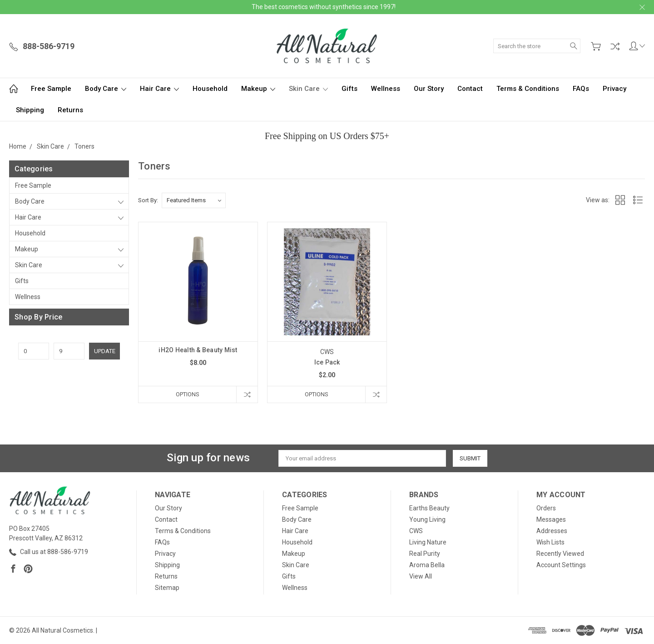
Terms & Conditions (528, 89)
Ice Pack (327, 362)
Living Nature (428, 542)
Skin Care (308, 89)
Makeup (258, 89)
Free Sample (51, 89)
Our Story (429, 89)
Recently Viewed (560, 554)
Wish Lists (550, 542)
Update (105, 351)
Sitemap (167, 588)
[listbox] (194, 200)
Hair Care (159, 89)
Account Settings (561, 565)
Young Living (427, 519)
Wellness (386, 89)
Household (210, 89)
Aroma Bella (427, 565)
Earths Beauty (429, 508)
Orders (546, 508)
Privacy (614, 89)
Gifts (349, 89)
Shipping (30, 110)
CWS (416, 531)
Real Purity (425, 554)
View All (421, 576)
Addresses (552, 531)
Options (188, 394)
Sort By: (148, 200)
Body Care (106, 89)
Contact (470, 89)
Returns (70, 110)
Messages (551, 519)
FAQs (581, 89)
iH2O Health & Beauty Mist (198, 350)
